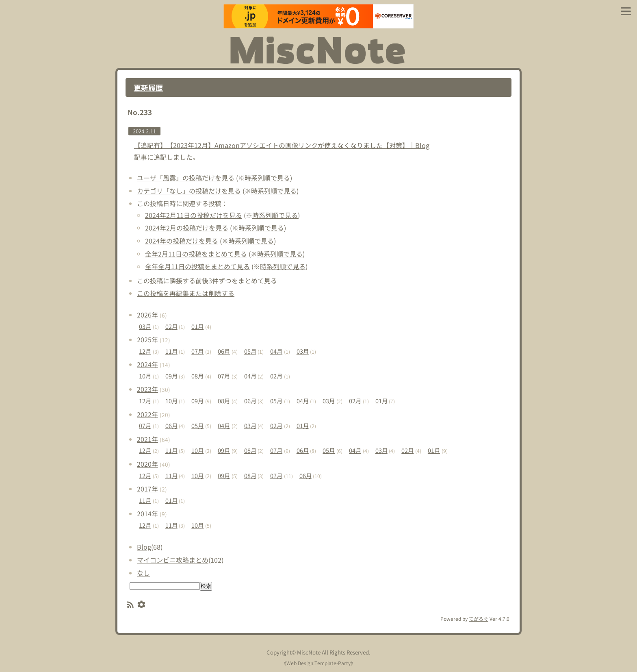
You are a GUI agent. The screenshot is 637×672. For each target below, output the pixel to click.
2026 (147, 315)
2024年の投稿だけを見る (182, 241)
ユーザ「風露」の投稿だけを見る (186, 178)
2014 (147, 513)
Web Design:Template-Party (318, 663)
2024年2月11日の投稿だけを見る (194, 215)
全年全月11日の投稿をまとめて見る (197, 266)
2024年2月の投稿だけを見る (187, 228)
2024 (147, 364)
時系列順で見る (267, 178)
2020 (147, 464)
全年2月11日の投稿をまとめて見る (196, 254)
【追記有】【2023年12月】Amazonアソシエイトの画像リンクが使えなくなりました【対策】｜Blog (282, 145)
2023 (147, 389)
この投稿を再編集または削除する (186, 293)
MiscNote (309, 652)
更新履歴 (148, 87)
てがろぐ (479, 619)
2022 (147, 414)
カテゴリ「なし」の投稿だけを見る (189, 191)
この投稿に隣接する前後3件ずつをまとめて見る (207, 281)
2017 (147, 489)
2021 (147, 439)
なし (143, 573)
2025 (147, 339)
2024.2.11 (144, 131)
